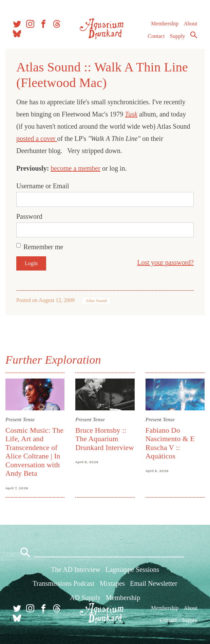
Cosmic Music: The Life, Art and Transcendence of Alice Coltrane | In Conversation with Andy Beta (34, 452)
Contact (156, 36)
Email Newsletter (154, 583)
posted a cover (37, 138)
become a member (75, 168)
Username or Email (43, 186)
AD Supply (85, 598)
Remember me (43, 247)
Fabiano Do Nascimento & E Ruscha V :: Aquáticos (170, 443)
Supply (178, 36)
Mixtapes (112, 583)
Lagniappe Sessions (132, 570)
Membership (165, 24)
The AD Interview (76, 570)
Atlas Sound (96, 301)
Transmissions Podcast (63, 583)
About (190, 24)
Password (29, 216)
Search (194, 35)
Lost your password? (165, 262)
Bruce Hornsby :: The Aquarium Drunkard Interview (104, 439)
